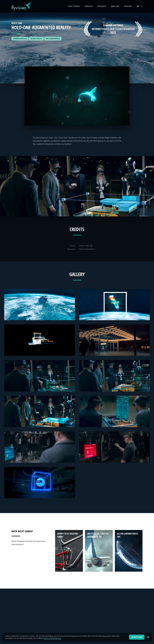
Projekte (102, 6)
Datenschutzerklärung (52, 638)
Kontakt (128, 6)
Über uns (115, 6)
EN (140, 6)
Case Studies (74, 6)
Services (89, 6)
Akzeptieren (137, 637)
